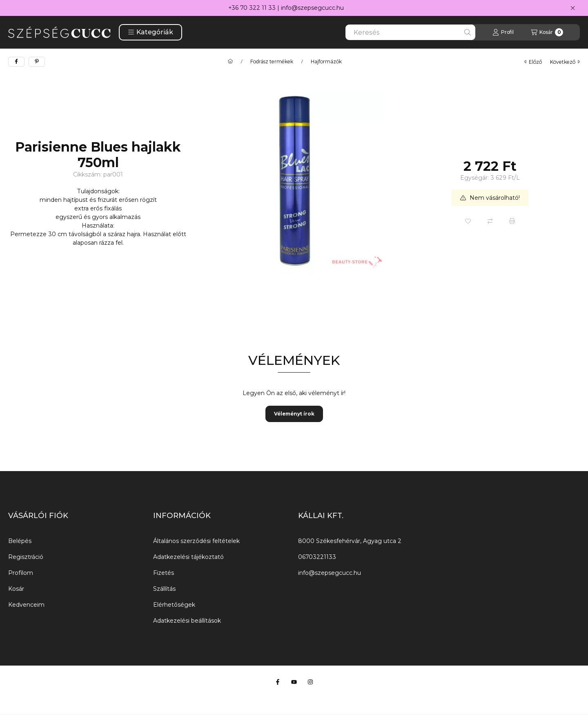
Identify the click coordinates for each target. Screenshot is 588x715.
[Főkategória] (230, 62)
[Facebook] (278, 682)
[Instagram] (310, 682)
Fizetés (164, 573)
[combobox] (410, 32)
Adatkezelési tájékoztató (188, 557)
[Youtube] (294, 682)
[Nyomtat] (512, 221)
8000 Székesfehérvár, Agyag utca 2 (350, 541)
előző (533, 62)
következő (565, 62)
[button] (150, 32)
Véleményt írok (294, 414)
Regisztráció (26, 557)
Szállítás (164, 589)
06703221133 (317, 557)
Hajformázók (326, 62)
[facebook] (16, 62)
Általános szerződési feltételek (196, 541)
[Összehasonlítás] (490, 221)
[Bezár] (573, 8)
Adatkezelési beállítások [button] (187, 621)
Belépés (20, 541)
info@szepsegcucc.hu (312, 8)
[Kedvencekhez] (468, 221)
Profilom (21, 573)
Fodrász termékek (272, 62)
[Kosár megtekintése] (547, 32)
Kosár (16, 589)
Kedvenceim (26, 605)
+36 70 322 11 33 (252, 8)
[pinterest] (37, 62)
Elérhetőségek (174, 605)
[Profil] (503, 32)
